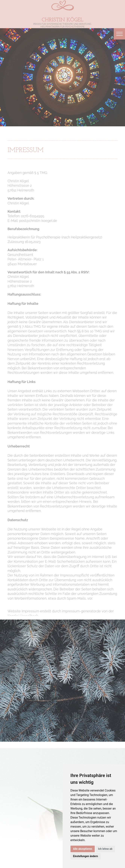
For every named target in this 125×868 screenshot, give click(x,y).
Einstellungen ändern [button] (86, 856)
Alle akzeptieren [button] (83, 849)
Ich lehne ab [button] (105, 849)
